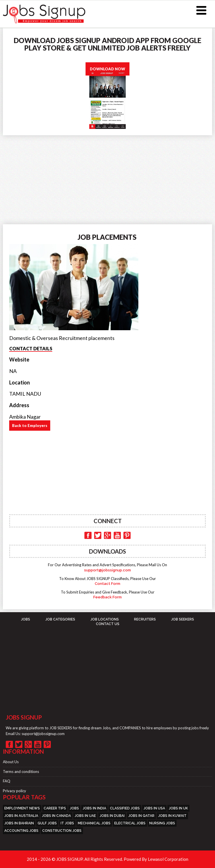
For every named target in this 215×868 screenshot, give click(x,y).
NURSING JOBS (162, 823)
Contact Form (107, 584)
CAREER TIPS (55, 808)
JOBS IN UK (178, 808)
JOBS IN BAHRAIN (19, 823)
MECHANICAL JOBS (94, 823)
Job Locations (105, 619)
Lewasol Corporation (168, 859)
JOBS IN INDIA (94, 808)
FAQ (7, 781)
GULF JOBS (47, 823)
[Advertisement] (107, 178)
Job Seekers (183, 619)
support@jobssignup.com (107, 570)
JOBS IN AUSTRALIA (21, 816)
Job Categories (60, 619)
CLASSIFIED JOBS (125, 808)
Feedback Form (107, 597)
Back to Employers (30, 426)
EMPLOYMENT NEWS (22, 808)
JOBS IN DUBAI (112, 816)
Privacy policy (14, 791)
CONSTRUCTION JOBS (62, 831)
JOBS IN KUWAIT (172, 816)
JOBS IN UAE (85, 816)
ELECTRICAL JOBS (130, 823)
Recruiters (145, 619)
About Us (11, 762)
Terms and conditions (21, 772)
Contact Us (108, 624)
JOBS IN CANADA (56, 816)
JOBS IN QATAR (141, 816)
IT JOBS (67, 823)
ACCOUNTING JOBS (21, 831)
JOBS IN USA (154, 808)
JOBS (26, 619)
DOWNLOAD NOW (107, 69)
